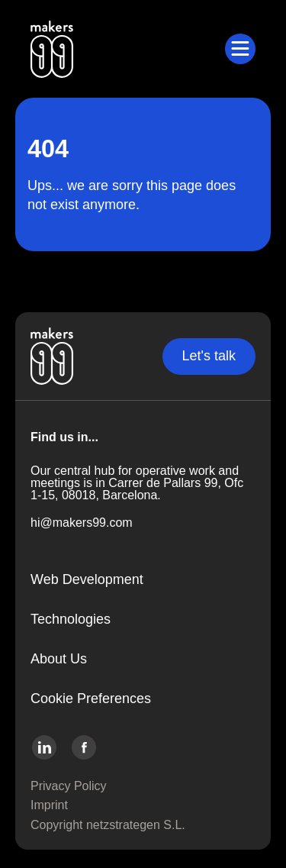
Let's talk (209, 356)
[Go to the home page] (128, 49)
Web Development (87, 579)
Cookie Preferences (91, 699)
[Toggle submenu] (240, 49)
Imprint (49, 805)
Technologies (71, 619)
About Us (59, 659)
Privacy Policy (69, 786)
